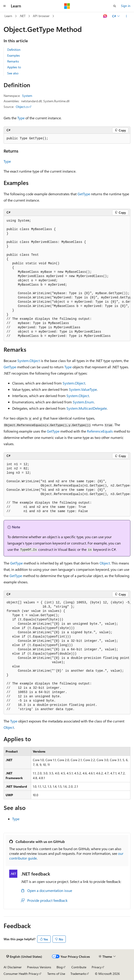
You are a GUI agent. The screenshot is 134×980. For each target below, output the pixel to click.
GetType (84, 194)
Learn (8, 16)
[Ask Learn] (105, 16)
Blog (60, 967)
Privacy (97, 967)
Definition (14, 50)
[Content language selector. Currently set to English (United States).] (24, 957)
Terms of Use (56, 974)
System (27, 96)
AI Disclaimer (13, 967)
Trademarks (78, 974)
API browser (41, 16)
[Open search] (115, 6)
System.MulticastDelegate (87, 408)
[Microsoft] (67, 6)
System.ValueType (83, 389)
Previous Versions (39, 967)
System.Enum (83, 402)
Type (21, 118)
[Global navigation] (5, 6)
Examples (14, 55)
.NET (22, 16)
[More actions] (126, 16)
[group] (67, 279)
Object (105, 563)
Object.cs (22, 107)
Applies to (14, 67)
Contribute (79, 967)
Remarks (13, 61)
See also (13, 73)
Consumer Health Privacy (21, 974)
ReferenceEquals (100, 431)
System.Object (29, 361)
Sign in (126, 6)
